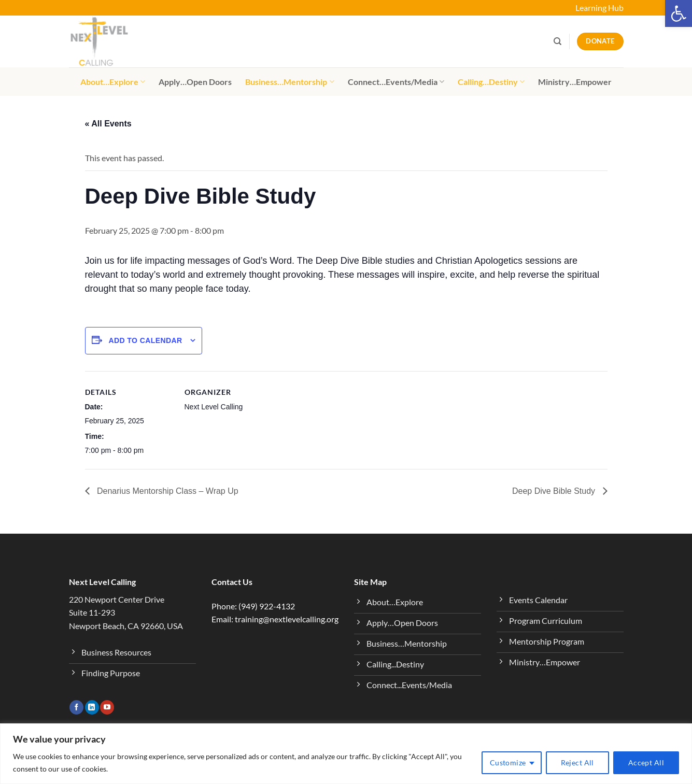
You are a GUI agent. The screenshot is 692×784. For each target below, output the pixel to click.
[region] (346, 754)
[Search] (557, 41)
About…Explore (113, 82)
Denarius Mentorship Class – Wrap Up (167, 491)
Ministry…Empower (575, 82)
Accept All (646, 762)
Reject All (577, 762)
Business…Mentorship (289, 82)
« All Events (108, 124)
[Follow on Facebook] (76, 707)
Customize (508, 762)
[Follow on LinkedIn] (92, 707)
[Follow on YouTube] (107, 707)
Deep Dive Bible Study (555, 491)
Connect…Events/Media (396, 82)
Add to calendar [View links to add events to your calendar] (145, 340)
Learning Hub (599, 8)
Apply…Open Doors (195, 82)
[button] (679, 13)
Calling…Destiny (491, 82)
